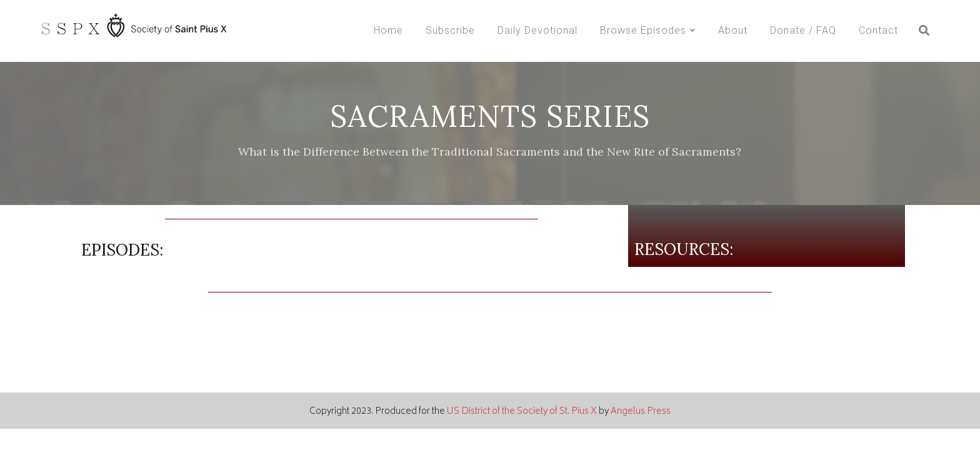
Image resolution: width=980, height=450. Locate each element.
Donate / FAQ (803, 30)
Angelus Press (641, 412)
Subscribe (450, 30)
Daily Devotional (537, 30)
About (733, 30)
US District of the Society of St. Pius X (522, 412)
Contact (878, 30)
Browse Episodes (643, 30)
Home (388, 30)
